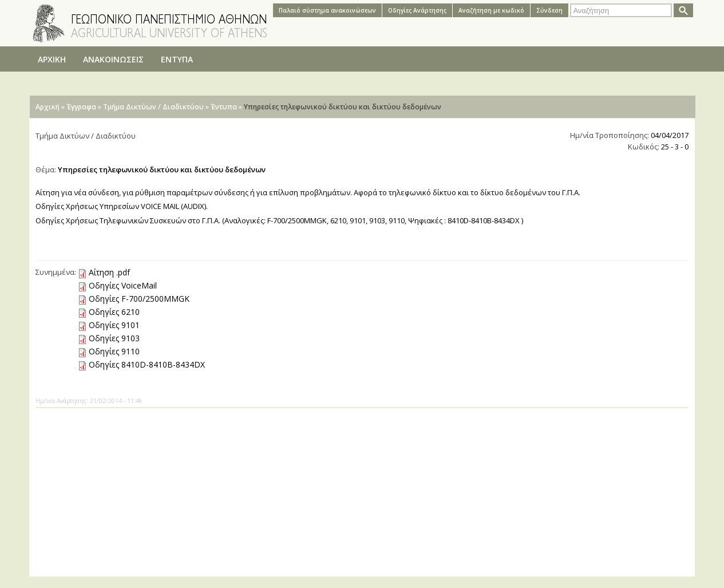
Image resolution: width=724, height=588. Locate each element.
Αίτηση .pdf (109, 272)
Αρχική (48, 107)
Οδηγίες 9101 (114, 325)
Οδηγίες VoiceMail (123, 285)
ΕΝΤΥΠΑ (177, 59)
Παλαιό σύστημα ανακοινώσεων (327, 10)
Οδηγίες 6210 (114, 312)
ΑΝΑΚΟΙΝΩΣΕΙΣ (113, 59)
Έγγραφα (81, 107)
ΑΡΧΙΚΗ (52, 59)
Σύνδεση (549, 10)
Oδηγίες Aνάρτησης (417, 10)
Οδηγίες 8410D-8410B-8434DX (147, 364)
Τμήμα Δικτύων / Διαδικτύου (153, 107)
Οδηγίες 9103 (114, 338)
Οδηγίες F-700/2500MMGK (139, 299)
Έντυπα (224, 107)
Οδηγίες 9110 (114, 351)
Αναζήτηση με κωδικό (491, 10)
